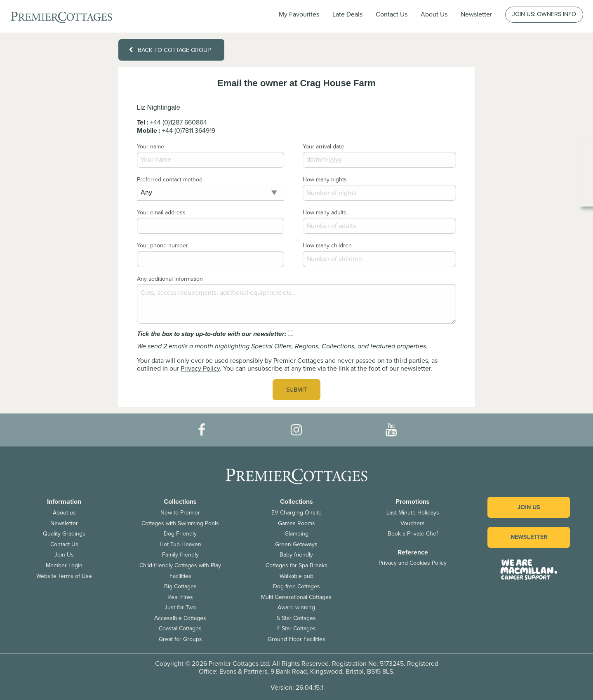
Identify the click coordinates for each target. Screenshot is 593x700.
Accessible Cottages (180, 618)
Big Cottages (180, 586)
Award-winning (296, 607)
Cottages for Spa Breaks (296, 565)
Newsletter (64, 523)
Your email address (161, 213)
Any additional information (170, 279)
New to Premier (180, 513)
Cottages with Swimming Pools (180, 523)
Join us (529, 507)
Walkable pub (296, 576)
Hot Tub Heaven (180, 544)
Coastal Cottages (180, 628)
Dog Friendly (180, 534)
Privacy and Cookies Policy (413, 563)
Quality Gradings (64, 534)
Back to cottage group (169, 50)
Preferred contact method (170, 180)
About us (64, 513)
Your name (151, 147)
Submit (296, 390)
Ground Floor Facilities (296, 639)
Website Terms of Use (64, 576)
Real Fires (180, 597)
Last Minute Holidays (413, 513)
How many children (327, 245)
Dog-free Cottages (296, 586)
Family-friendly (180, 555)
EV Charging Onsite (296, 513)
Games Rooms (296, 523)
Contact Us (392, 14)
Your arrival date (323, 147)
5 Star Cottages (296, 618)
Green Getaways (296, 544)
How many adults (325, 213)
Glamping (296, 534)
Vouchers (413, 523)
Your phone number (162, 245)
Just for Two (180, 607)
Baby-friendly (296, 555)
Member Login (64, 565)
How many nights (325, 180)
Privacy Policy (200, 369)
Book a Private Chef (413, 534)
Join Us (64, 555)
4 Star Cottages (296, 628)
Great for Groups (180, 639)
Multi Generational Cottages (296, 597)
